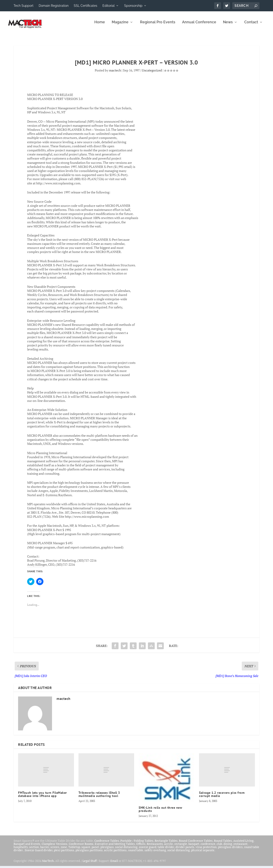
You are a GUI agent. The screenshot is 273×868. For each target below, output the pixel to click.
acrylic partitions (115, 853)
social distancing (126, 850)
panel (95, 850)
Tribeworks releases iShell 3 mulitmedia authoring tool (99, 797)
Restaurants (155, 847)
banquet (194, 847)
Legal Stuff (90, 864)
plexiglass (107, 850)
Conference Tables (107, 844)
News (228, 25)
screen (55, 850)
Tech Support (24, 6)
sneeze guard (148, 850)
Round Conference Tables (196, 844)
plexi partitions (64, 853)
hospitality (21, 850)
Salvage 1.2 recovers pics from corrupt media (222, 797)
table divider (166, 850)
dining (228, 847)
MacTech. (48, 864)
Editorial (109, 6)
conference (208, 847)
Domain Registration (54, 6)
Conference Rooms (81, 847)
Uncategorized (152, 73)
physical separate (203, 853)
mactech (115, 73)
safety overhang (155, 853)
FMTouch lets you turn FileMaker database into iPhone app (43, 797)
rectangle (181, 847)
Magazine (120, 25)
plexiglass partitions (89, 853)
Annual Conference (199, 25)
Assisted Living (243, 844)
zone (64, 850)
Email (114, 864)
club (219, 847)
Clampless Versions (55, 847)
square (86, 850)
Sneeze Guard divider (39, 853)
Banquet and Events (27, 847)
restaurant (240, 847)
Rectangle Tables (166, 844)
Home (100, 25)
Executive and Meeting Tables (115, 847)
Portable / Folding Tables (137, 844)
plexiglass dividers (230, 850)
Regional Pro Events (158, 25)
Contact (251, 25)
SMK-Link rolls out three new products (160, 812)
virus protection (206, 850)
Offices (141, 847)
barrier (45, 850)
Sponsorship (133, 6)
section (34, 850)
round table (136, 853)
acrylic (169, 847)
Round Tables (223, 844)
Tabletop (74, 850)
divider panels (185, 850)
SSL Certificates (85, 6)
